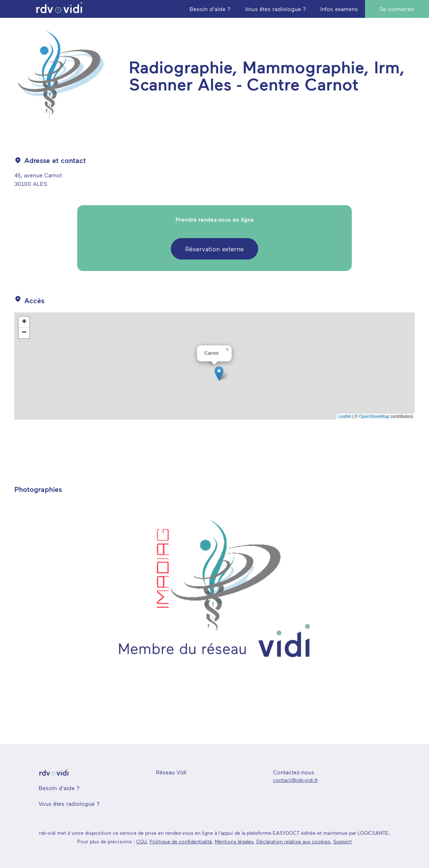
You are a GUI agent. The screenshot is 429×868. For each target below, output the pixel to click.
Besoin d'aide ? (59, 788)
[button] (219, 373)
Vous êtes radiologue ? (69, 803)
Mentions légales (234, 841)
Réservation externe (214, 249)
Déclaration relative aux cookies (293, 841)
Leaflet (345, 416)
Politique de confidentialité (181, 841)
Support (342, 841)
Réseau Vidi (171, 772)
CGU (141, 841)
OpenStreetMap (374, 416)
